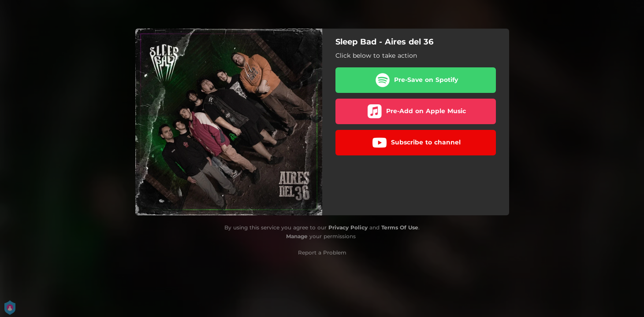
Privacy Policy (348, 227)
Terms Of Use (400, 227)
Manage (297, 236)
